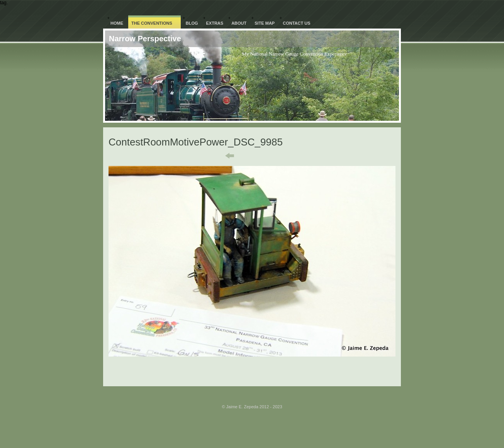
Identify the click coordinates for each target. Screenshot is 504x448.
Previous (224, 156)
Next (285, 156)
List (257, 156)
